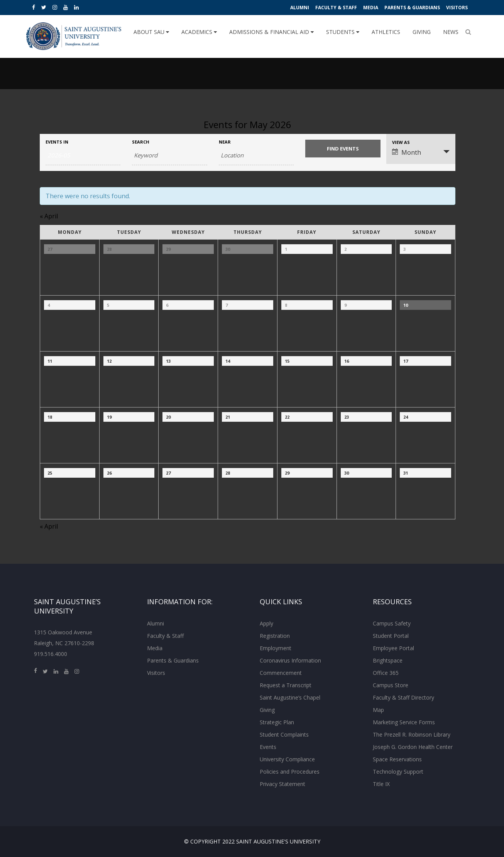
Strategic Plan (277, 722)
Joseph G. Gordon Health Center (413, 747)
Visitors (457, 8)
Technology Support (398, 772)
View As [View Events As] (401, 142)
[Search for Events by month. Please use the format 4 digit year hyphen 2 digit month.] (83, 156)
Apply (266, 623)
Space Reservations (397, 759)
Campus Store (391, 685)
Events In (57, 142)
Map (378, 710)
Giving (422, 32)
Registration (275, 636)
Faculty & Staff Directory (403, 697)
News (451, 32)
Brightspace (388, 660)
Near (225, 142)
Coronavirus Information (290, 660)
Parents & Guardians (412, 8)
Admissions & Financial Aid (271, 32)
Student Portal (391, 636)
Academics (199, 32)
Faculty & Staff (336, 8)
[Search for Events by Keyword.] (169, 156)
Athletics (386, 32)
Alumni (300, 8)
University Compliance (287, 759)
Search (141, 142)
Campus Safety (392, 623)
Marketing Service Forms (404, 722)
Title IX (381, 784)
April (49, 216)
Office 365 (386, 673)
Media (371, 8)
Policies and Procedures (290, 772)
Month (407, 152)
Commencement (281, 673)
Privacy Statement (282, 784)
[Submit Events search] (343, 149)
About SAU (151, 32)
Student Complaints (284, 734)
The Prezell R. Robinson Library (412, 734)
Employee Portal (393, 648)
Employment (276, 648)
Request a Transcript (286, 685)
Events (268, 747)
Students (343, 32)
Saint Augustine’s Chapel (290, 697)
